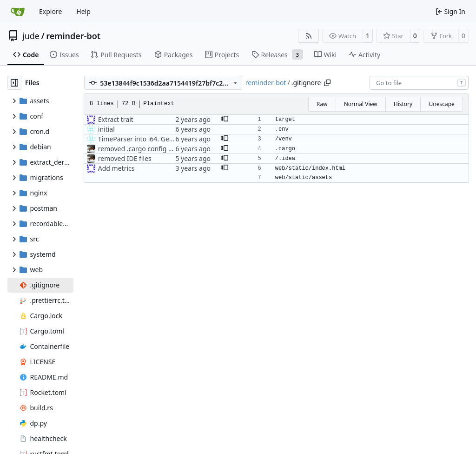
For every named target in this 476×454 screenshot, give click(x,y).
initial (106, 129)
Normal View (361, 104)
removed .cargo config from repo (149, 149)
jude (31, 36)
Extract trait (116, 119)
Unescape (441, 104)
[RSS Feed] (309, 36)
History (403, 104)
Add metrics (116, 168)
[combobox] (419, 83)
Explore (50, 11)
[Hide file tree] (14, 83)
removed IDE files (125, 158)
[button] (225, 120)
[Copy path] (327, 83)
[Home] (18, 12)
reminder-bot (73, 36)
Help (83, 11)
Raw (322, 104)
